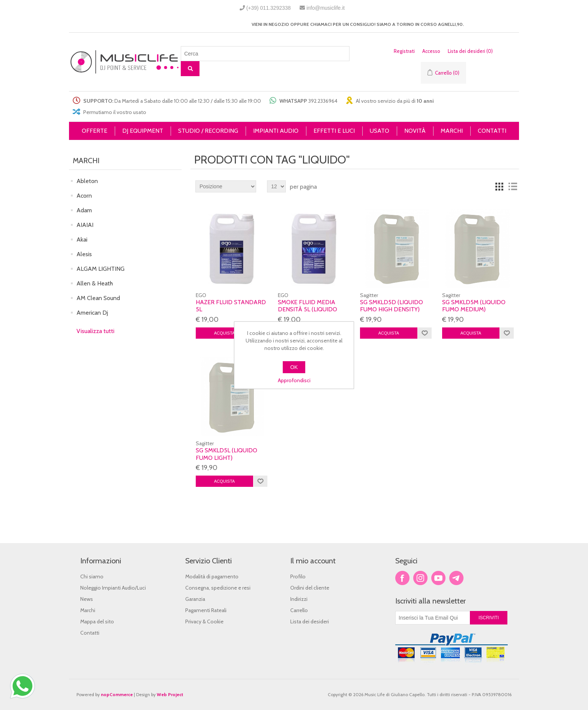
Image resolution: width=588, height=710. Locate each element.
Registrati (404, 51)
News (87, 599)
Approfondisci (294, 380)
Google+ (456, 578)
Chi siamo (92, 576)
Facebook (402, 578)
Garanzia (195, 599)
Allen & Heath (95, 283)
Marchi (88, 610)
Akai (82, 239)
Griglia (499, 186)
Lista (513, 186)
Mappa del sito (97, 621)
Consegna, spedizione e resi (218, 588)
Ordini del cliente (310, 588)
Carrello (299, 610)
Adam (84, 210)
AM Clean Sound (98, 298)
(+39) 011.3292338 (269, 8)
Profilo (298, 576)
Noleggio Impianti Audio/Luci (113, 588)
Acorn (84, 196)
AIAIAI (85, 225)
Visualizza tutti (95, 331)
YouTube (438, 578)
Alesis (84, 254)
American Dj (92, 313)
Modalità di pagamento (212, 576)
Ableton (87, 181)
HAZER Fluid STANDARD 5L (231, 306)
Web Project (170, 694)
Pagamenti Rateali (206, 610)
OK (294, 367)
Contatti (90, 633)
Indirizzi (299, 599)
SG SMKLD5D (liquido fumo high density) (391, 306)
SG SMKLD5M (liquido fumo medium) (474, 306)
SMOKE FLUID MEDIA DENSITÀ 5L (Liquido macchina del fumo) (309, 309)
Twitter (420, 578)
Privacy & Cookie (204, 621)
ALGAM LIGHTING (100, 269)
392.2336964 (323, 101)
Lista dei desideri (310, 621)
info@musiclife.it (325, 8)
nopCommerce (117, 694)
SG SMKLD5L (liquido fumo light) (226, 454)
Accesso (431, 51)
